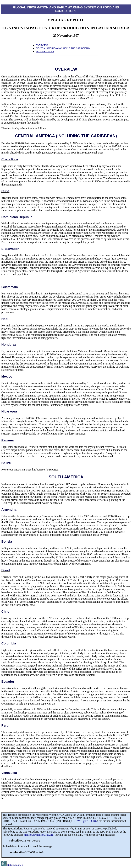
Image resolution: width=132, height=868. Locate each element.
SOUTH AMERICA (45, 51)
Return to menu (16, 865)
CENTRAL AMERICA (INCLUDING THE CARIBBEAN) (63, 48)
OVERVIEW (42, 45)
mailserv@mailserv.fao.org (39, 835)
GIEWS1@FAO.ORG (85, 821)
